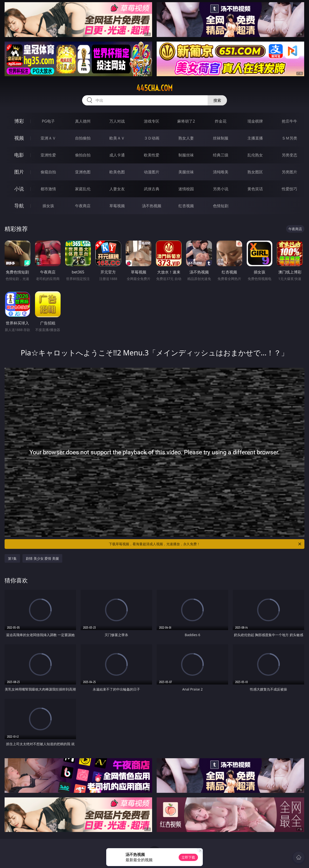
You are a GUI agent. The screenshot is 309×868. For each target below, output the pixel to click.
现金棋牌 (255, 121)
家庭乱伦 (83, 189)
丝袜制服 (221, 138)
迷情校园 (186, 189)
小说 (19, 189)
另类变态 (289, 155)
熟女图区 (255, 172)
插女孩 (48, 206)
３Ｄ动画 (152, 138)
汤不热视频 (152, 206)
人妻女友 (117, 189)
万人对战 (117, 121)
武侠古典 (152, 189)
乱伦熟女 (255, 155)
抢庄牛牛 (289, 121)
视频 (19, 138)
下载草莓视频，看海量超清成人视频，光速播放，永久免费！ (205, 544)
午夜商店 (83, 206)
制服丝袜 (186, 155)
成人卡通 (117, 155)
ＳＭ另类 (289, 138)
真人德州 (83, 121)
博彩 (19, 121)
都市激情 (48, 189)
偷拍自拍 (83, 155)
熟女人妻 (186, 138)
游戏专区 (152, 121)
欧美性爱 (152, 155)
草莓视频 (117, 206)
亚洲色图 (83, 172)
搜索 (217, 100)
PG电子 (48, 121)
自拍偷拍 (83, 138)
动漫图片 (152, 172)
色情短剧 (221, 206)
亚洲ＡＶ (48, 138)
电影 (19, 155)
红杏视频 (186, 206)
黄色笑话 (255, 189)
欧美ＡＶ (117, 138)
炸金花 (221, 121)
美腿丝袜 (186, 172)
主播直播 (255, 138)
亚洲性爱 (48, 155)
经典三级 (221, 155)
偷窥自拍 (48, 172)
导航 (19, 206)
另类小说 (221, 189)
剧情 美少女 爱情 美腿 (42, 558)
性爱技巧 (289, 189)
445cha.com (154, 88)
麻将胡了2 (186, 121)
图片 (19, 172)
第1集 (12, 558)
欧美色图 (117, 172)
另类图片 (289, 172)
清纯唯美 (221, 172)
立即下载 (188, 857)
